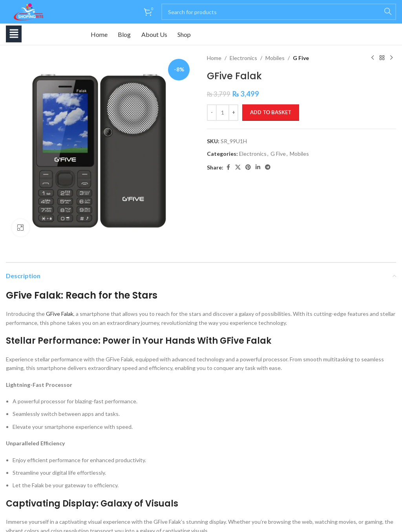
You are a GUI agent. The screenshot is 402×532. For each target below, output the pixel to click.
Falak (67, 314)
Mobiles (275, 58)
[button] (14, 34)
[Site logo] (27, 11)
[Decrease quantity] (212, 113)
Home (100, 34)
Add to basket (271, 112)
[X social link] (238, 167)
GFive (53, 314)
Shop (189, 34)
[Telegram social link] (268, 167)
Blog (127, 34)
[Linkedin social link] (258, 167)
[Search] (279, 12)
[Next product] (391, 58)
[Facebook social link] (228, 167)
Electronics (243, 58)
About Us (158, 34)
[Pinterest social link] (248, 167)
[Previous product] (373, 58)
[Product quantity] (223, 113)
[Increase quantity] (233, 113)
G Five (301, 58)
